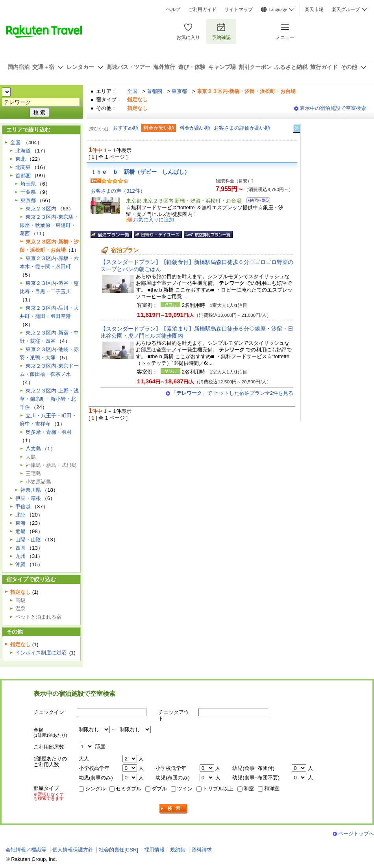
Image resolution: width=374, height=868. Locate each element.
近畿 (20, 531)
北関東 (23, 167)
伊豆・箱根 (28, 498)
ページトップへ (356, 834)
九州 (20, 556)
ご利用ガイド (202, 9)
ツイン (185, 789)
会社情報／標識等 (26, 850)
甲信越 (23, 506)
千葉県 (28, 192)
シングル (95, 789)
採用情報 (154, 850)
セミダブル (129, 789)
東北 (20, 159)
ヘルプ (173, 9)
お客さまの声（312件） (118, 191)
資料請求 (202, 850)
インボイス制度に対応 (41, 653)
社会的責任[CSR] (118, 850)
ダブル (159, 789)
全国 (132, 91)
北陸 (20, 515)
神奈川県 (31, 490)
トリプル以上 (218, 789)
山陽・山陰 (28, 540)
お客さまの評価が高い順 (242, 128)
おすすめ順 (125, 128)
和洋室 (272, 789)
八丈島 (33, 449)
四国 (20, 548)
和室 (249, 789)
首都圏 (155, 91)
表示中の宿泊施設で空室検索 (333, 108)
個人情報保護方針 (73, 850)
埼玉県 (28, 184)
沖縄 (20, 564)
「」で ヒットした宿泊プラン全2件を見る (232, 393)
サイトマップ (239, 9)
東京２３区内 (41, 209)
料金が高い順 (195, 128)
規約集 (178, 850)
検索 (174, 809)
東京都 (179, 91)
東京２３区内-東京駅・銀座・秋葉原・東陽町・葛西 (49, 225)
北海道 (23, 151)
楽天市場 (314, 9)
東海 (20, 523)
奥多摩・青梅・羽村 (49, 432)
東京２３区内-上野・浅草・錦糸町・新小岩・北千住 (49, 399)
